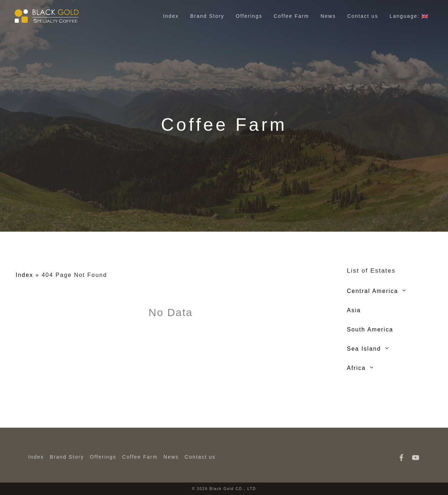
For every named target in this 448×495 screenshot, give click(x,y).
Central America (373, 291)
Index (171, 16)
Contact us (363, 16)
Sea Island (364, 349)
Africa (356, 368)
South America (370, 329)
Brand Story (207, 16)
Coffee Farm (291, 16)
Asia (354, 310)
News (328, 16)
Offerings (249, 16)
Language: (409, 16)
